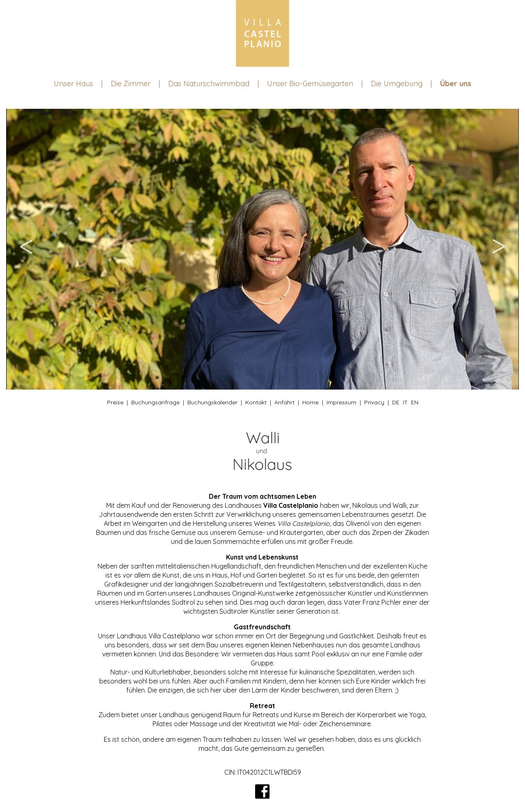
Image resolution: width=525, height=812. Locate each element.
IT (405, 402)
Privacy (374, 402)
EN (415, 402)
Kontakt (256, 402)
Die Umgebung (397, 84)
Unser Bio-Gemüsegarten (310, 84)
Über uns (456, 84)
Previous (27, 249)
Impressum (341, 402)
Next (498, 249)
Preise (115, 402)
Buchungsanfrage (155, 402)
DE (396, 402)
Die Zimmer (131, 84)
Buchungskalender (212, 402)
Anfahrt (284, 402)
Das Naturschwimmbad (209, 84)
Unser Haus (73, 84)
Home (310, 402)
